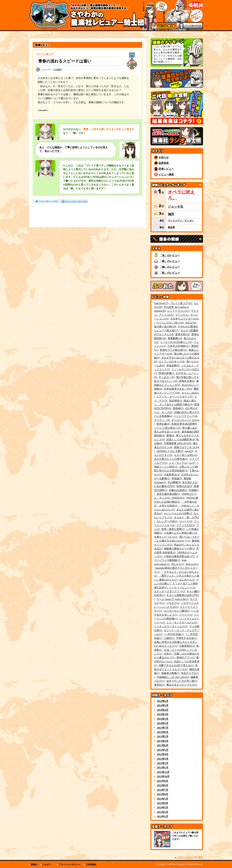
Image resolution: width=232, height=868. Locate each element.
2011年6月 (162, 794)
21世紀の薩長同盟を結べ (179, 556)
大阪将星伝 (187, 646)
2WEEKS (178, 498)
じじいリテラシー (186, 416)
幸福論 (177, 478)
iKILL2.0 (192, 564)
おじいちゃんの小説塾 (178, 513)
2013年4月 (163, 741)
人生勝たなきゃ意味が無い (181, 533)
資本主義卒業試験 (168, 494)
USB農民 (58, 70)
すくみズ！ (167, 377)
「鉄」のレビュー (170, 273)
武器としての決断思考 (181, 439)
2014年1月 (163, 723)
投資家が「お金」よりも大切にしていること (176, 650)
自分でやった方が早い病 (182, 681)
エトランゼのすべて (172, 362)
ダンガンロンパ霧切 (177, 611)
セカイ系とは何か (186, 455)
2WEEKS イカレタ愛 (170, 451)
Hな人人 (178, 564)
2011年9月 (162, 781)
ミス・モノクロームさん (182, 622)
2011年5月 (162, 799)
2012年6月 (163, 745)
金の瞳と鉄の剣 (165, 326)
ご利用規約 (91, 865)
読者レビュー (166, 169)
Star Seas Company (176, 864)
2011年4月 (162, 803)
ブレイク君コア (181, 303)
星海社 (34, 865)
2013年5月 (163, 736)
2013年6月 (163, 732)
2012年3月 (163, 759)
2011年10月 (163, 776)
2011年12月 (163, 772)
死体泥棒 (173, 366)
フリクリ (186, 615)
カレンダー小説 (167, 521)
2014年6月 (163, 701)
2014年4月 (163, 710)
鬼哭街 (159, 685)
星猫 (170, 435)
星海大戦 (183, 334)
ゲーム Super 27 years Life (172, 599)
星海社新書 (167, 373)
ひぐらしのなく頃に (170, 323)
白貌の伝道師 (178, 490)
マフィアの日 (186, 525)
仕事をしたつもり (166, 537)
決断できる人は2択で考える (176, 665)
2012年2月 (163, 763)
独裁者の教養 (170, 673)
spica (189, 451)
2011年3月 (162, 808)
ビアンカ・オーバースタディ (175, 397)
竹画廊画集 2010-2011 (178, 443)
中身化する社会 (186, 638)
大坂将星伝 (172, 475)
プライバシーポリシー (70, 865)
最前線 (178, 408)
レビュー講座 (166, 174)
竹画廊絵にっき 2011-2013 (173, 677)
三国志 (169, 638)
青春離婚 (175, 338)
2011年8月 (162, 785)
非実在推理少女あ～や (178, 389)
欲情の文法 (184, 486)
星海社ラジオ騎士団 (173, 350)
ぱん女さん (187, 580)
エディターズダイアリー (170, 591)
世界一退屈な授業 (173, 529)
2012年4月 (163, 754)
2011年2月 (162, 812)
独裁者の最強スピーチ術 (179, 548)
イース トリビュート (182, 588)
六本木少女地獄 (178, 346)
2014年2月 (163, 719)
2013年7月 (163, 728)
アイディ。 (162, 420)
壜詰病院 (176, 401)
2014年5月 (163, 705)
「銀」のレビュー (170, 261)
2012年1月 (163, 768)
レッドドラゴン (178, 311)
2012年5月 (163, 750)
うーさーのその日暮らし (176, 342)
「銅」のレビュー (170, 267)
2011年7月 (162, 790)
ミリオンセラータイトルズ (171, 626)
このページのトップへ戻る (190, 857)
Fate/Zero (161, 303)
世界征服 (163, 424)
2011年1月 (162, 816)
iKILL (191, 323)
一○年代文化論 (174, 634)
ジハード (186, 521)
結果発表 (164, 163)
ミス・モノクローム (182, 463)
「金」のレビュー (170, 255)
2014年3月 (163, 714)
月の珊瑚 (174, 482)
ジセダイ (173, 603)
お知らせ (164, 157)
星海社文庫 (187, 381)
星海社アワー (186, 657)
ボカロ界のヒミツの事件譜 (171, 459)
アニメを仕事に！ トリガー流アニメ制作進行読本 (176, 584)
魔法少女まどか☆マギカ (182, 685)
